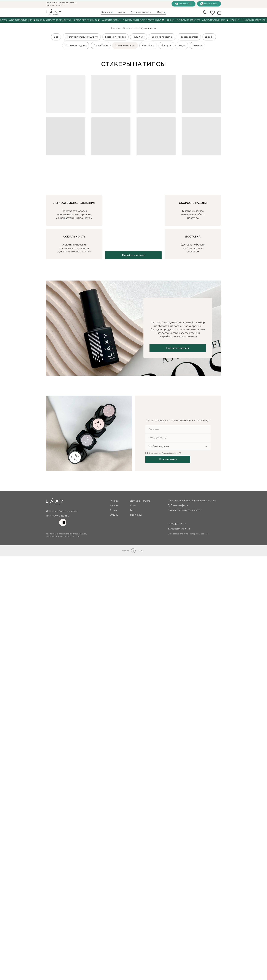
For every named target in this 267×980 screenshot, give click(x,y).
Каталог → (26, 23)
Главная (12, 517)
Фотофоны (148, 43)
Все (56, 34)
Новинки (197, 43)
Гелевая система (189, 34)
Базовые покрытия (115, 34)
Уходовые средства (76, 43)
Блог (33, 526)
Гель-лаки (139, 34)
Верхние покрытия (162, 34)
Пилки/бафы (101, 43)
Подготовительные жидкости (82, 34)
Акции (182, 43)
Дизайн (209, 34)
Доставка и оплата (41, 517)
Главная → (14, 23)
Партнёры (36, 530)
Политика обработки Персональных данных (27, 539)
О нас (34, 522)
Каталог (12, 522)
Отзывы (12, 530)
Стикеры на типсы (125, 43)
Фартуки (166, 43)
